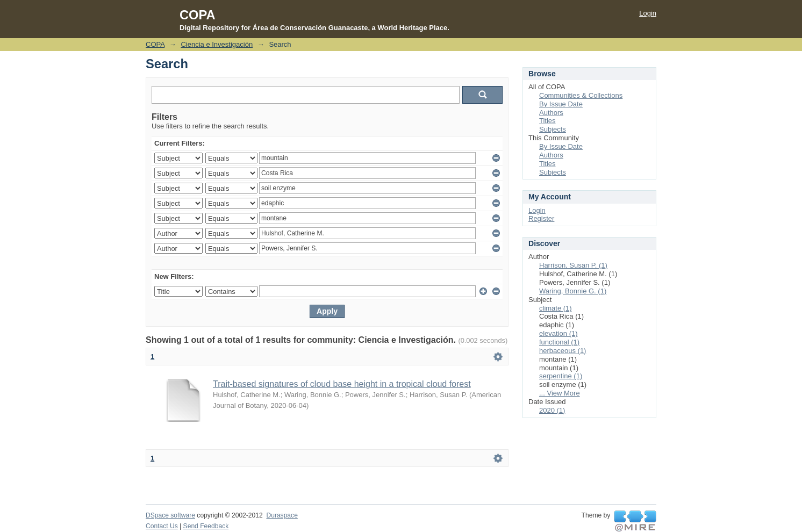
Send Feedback (206, 526)
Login (648, 13)
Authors (551, 113)
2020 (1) (552, 410)
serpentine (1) (561, 376)
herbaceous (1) (563, 351)
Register (541, 218)
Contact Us (162, 526)
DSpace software (170, 515)
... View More (560, 393)
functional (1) (559, 342)
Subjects (553, 129)
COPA (155, 44)
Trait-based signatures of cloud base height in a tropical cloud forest (342, 384)
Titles (547, 121)
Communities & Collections (581, 95)
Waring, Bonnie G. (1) (573, 291)
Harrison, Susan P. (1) (573, 265)
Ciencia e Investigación (217, 44)
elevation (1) (558, 333)
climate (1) (556, 308)
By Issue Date (561, 104)
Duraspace (282, 515)
